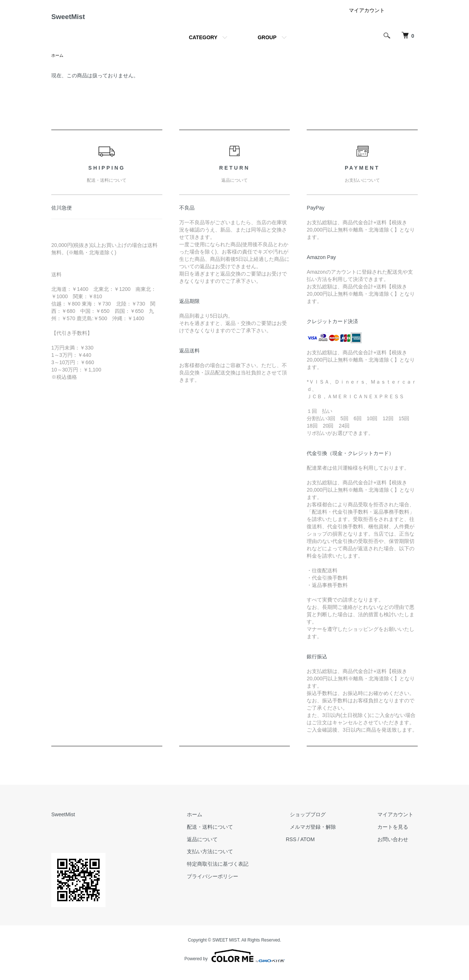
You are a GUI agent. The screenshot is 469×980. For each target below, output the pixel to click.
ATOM (324, 846)
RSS (308, 846)
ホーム (58, 62)
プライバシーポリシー (234, 883)
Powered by (234, 962)
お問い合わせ (397, 846)
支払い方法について (231, 858)
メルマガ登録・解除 (326, 833)
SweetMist (76, 20)
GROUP (267, 43)
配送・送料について (231, 833)
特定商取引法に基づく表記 (239, 870)
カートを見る (397, 833)
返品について (224, 846)
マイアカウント (367, 16)
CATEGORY (203, 43)
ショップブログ (321, 821)
